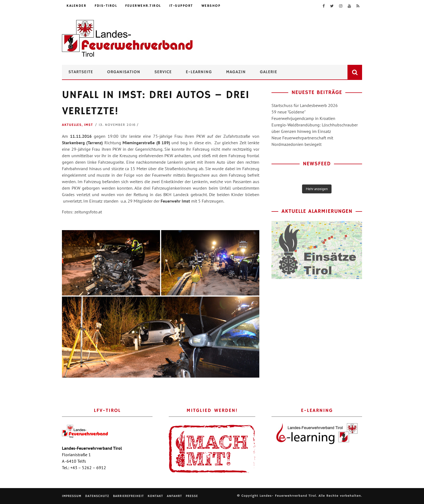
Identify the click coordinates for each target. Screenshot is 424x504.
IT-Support (181, 6)
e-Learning (199, 72)
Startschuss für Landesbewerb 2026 (305, 105)
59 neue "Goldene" (289, 112)
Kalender (76, 6)
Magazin (236, 72)
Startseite (81, 72)
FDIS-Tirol (106, 6)
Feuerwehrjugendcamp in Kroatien (303, 118)
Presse (192, 496)
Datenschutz (97, 496)
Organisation (124, 72)
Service (163, 72)
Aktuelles (72, 125)
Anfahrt (174, 496)
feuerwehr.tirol (143, 6)
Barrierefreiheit (128, 496)
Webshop (211, 6)
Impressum (72, 496)
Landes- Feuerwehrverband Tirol (288, 496)
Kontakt (155, 496)
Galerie (269, 72)
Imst (89, 125)
